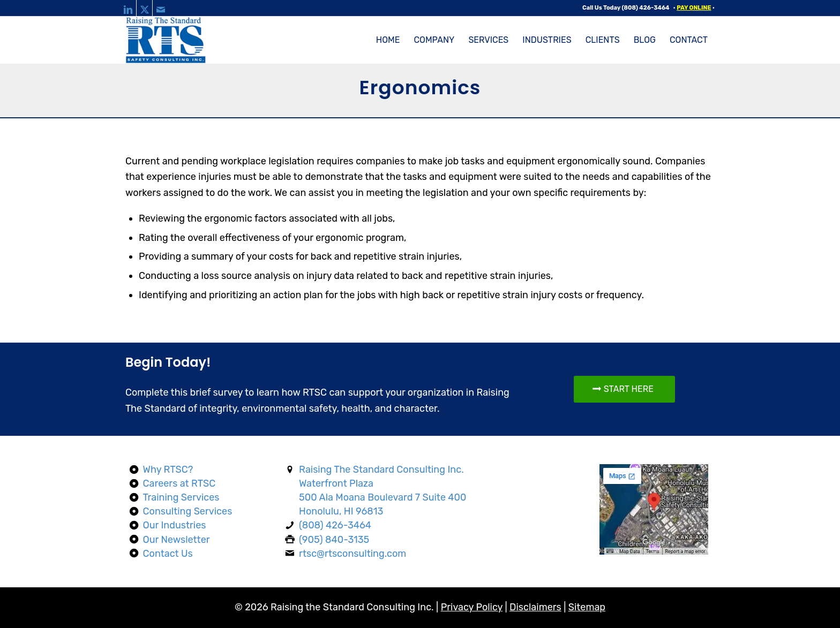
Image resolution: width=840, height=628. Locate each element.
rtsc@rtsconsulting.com (352, 554)
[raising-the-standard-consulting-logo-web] (166, 40)
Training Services (181, 497)
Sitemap (587, 607)
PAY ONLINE (694, 8)
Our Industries (175, 525)
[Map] (654, 509)
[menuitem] (388, 40)
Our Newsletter (177, 540)
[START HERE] (624, 389)
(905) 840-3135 (334, 540)
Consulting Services (188, 511)
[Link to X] (144, 8)
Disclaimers (535, 607)
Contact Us (168, 554)
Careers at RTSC (179, 483)
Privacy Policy (472, 607)
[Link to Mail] (161, 8)
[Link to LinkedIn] (128, 8)
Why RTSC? (168, 470)
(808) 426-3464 (646, 8)
